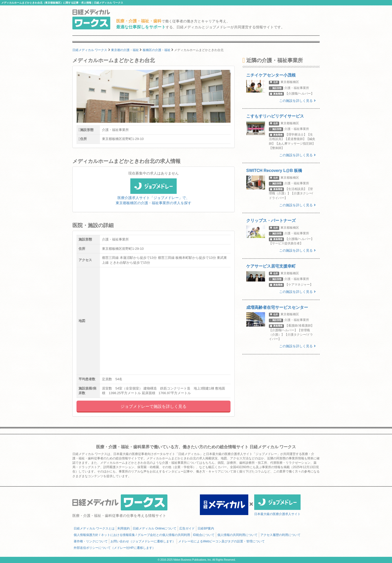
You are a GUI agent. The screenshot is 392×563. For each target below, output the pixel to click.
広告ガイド (187, 528)
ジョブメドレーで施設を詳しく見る (154, 406)
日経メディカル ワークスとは (94, 528)
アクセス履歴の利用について (280, 535)
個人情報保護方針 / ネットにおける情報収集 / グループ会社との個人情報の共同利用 (132, 535)
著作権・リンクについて (91, 541)
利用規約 (124, 528)
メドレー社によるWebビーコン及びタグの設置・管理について (221, 541)
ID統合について (204, 535)
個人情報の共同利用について (237, 535)
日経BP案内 (206, 528)
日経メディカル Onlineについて (155, 528)
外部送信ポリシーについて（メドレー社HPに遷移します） (114, 548)
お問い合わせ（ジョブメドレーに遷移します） (143, 541)
